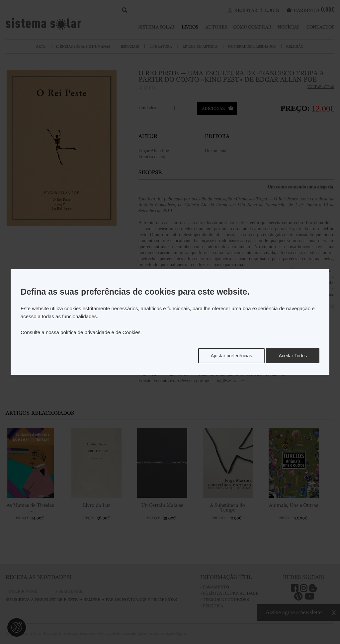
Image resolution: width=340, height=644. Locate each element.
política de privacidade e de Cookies (100, 332)
